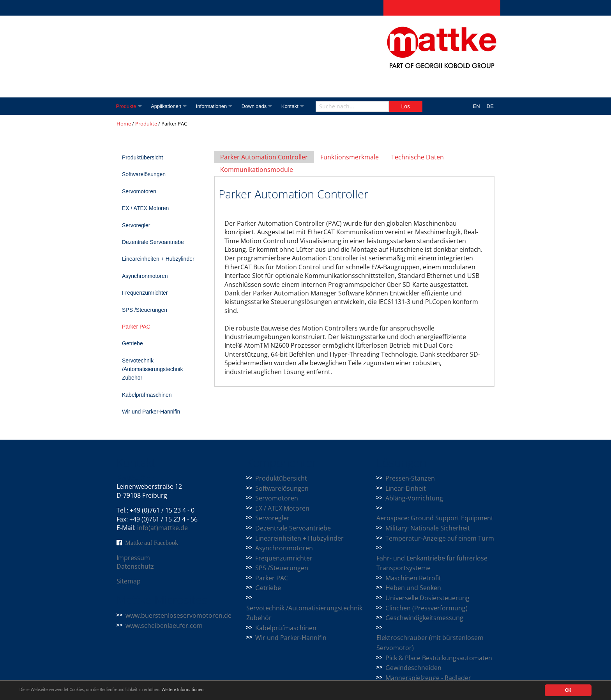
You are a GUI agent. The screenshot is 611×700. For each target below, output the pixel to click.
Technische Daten (418, 157)
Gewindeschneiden (413, 668)
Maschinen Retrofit (413, 578)
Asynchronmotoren (145, 276)
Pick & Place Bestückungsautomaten (439, 658)
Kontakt (300, 106)
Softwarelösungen (144, 174)
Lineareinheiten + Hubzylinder (158, 259)
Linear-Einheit (406, 488)
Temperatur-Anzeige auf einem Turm (440, 538)
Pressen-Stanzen (410, 478)
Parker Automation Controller (264, 157)
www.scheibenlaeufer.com (164, 626)
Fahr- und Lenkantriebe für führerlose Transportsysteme (432, 563)
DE (490, 106)
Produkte (127, 106)
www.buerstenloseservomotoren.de (178, 615)
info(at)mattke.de (162, 528)
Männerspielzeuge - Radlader (428, 678)
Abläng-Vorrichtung (414, 498)
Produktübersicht (142, 157)
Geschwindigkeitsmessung (424, 618)
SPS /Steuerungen (145, 310)
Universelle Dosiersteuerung (427, 598)
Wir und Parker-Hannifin (151, 412)
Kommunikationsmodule (257, 170)
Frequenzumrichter (145, 293)
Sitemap (129, 581)
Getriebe (132, 343)
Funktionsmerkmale (350, 157)
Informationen (217, 106)
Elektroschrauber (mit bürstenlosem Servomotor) (430, 643)
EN (477, 106)
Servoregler (136, 225)
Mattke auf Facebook (152, 543)
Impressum (133, 558)
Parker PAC (136, 327)
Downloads (261, 106)
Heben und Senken (413, 588)
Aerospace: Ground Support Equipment (435, 518)
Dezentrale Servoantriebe (153, 242)
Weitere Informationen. (212, 691)
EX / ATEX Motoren (145, 208)
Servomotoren (139, 191)
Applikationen (169, 106)
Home (124, 124)
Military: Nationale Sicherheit (428, 528)
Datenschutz (135, 566)
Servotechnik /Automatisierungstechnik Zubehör (152, 369)
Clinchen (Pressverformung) (426, 608)
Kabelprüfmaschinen (147, 395)
